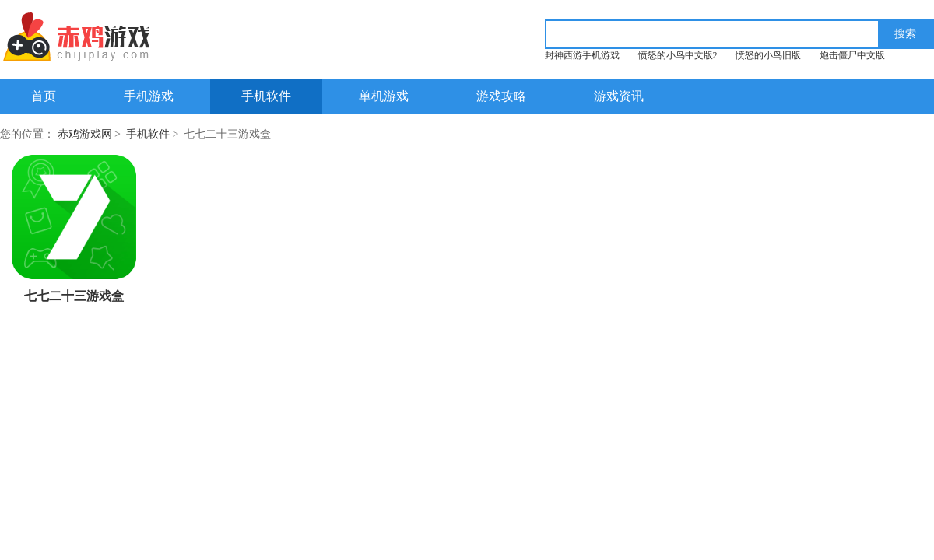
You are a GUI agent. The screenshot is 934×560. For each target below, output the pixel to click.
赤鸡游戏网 (85, 134)
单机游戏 (384, 96)
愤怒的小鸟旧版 (768, 55)
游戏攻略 (501, 96)
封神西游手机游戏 (582, 55)
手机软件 (266, 96)
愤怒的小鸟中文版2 (678, 55)
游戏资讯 (619, 96)
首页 (44, 96)
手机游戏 (149, 96)
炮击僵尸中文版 (852, 55)
